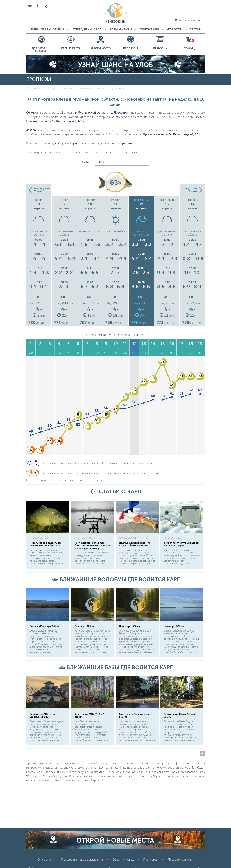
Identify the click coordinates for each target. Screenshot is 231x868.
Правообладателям (181, 860)
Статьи (195, 29)
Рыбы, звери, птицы (47, 29)
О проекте (44, 860)
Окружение (149, 29)
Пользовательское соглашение (82, 860)
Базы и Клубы (121, 29)
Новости (175, 29)
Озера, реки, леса (87, 29)
